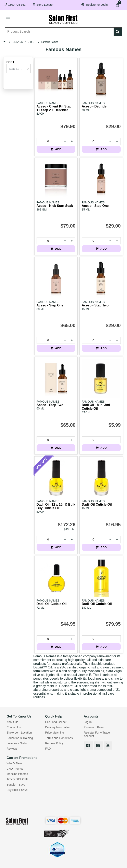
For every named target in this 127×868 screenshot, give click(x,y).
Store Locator (45, 5)
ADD (58, 149)
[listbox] (19, 69)
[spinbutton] (48, 141)
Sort (10, 62)
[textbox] (60, 32)
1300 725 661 (17, 5)
